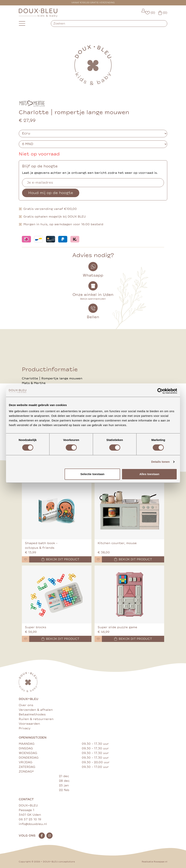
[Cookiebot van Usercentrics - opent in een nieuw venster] (160, 391)
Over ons (26, 705)
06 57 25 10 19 (30, 819)
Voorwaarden (29, 724)
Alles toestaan (149, 474)
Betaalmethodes (32, 714)
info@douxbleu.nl (33, 824)
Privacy (25, 728)
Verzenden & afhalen (36, 710)
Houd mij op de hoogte (51, 193)
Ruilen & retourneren (36, 719)
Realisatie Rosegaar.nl (154, 862)
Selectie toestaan (92, 474)
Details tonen (160, 462)
